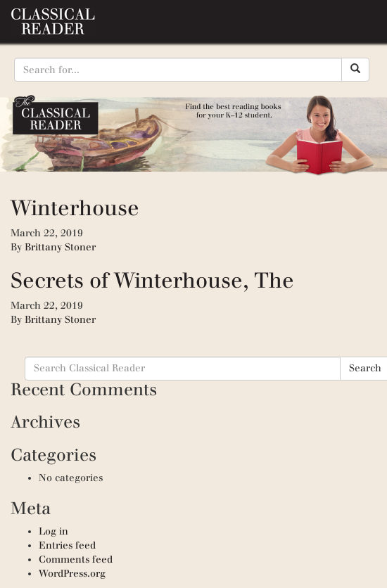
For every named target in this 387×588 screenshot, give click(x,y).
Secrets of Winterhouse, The (152, 280)
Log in (53, 531)
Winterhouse (75, 208)
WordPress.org (72, 574)
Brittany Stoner (60, 247)
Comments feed (76, 560)
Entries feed (67, 545)
